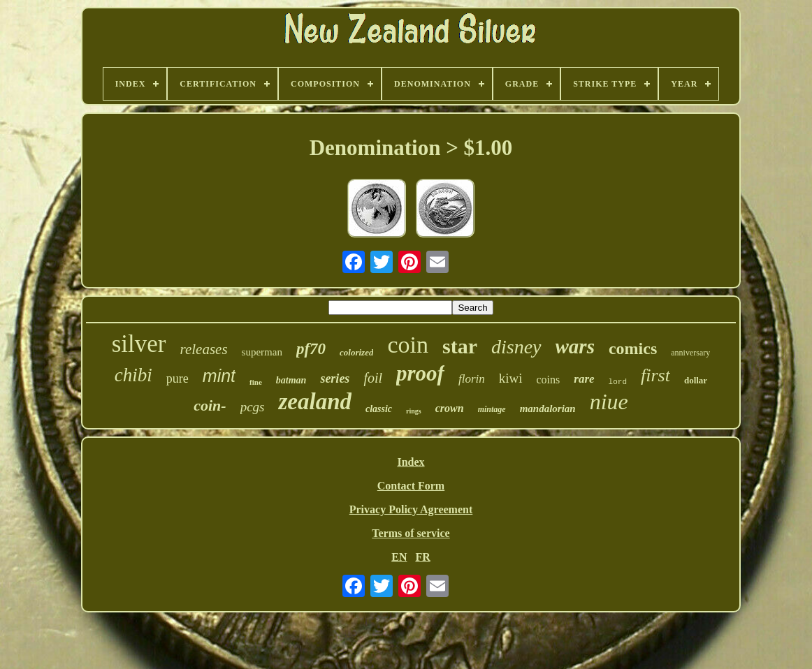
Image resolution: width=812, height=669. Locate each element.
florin (472, 379)
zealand (315, 402)
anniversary (690, 353)
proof (420, 373)
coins (549, 380)
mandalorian (548, 409)
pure (177, 378)
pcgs (253, 407)
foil (373, 378)
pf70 (311, 349)
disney (516, 347)
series (335, 378)
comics (633, 348)
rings (414, 411)
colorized (356, 352)
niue (609, 402)
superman (262, 352)
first (655, 375)
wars (575, 346)
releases (204, 349)
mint (219, 376)
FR (422, 557)
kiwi (511, 378)
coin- (210, 405)
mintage (492, 409)
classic (379, 409)
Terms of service (411, 533)
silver (139, 344)
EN (399, 557)
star (460, 346)
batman (291, 380)
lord (618, 382)
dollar (696, 380)
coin (408, 345)
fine (256, 382)
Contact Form (411, 486)
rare (584, 379)
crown (450, 408)
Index (411, 462)
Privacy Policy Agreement (411, 509)
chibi (133, 375)
